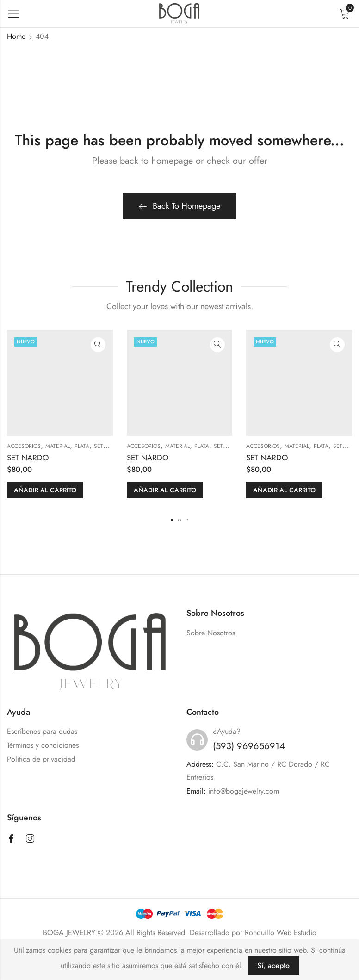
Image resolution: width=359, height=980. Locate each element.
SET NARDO (28, 458)
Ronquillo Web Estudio (281, 933)
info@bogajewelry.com (244, 791)
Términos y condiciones (43, 745)
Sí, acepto (273, 965)
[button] (172, 520)
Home (16, 36)
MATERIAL (58, 446)
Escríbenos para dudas (42, 731)
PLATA (82, 446)
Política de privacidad (41, 759)
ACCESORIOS (24, 446)
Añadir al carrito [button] (45, 490)
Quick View (98, 345)
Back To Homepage (179, 206)
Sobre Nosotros (211, 633)
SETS (100, 446)
